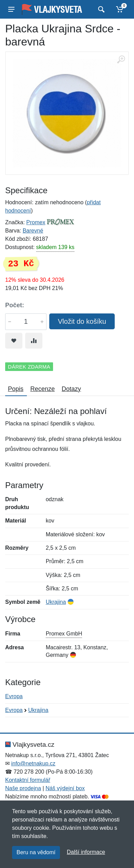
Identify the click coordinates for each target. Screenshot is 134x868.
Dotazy (71, 389)
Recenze (43, 389)
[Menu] (11, 9)
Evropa (14, 696)
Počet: (15, 305)
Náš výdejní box (65, 788)
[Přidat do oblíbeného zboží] (14, 341)
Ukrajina (56, 602)
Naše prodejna (23, 788)
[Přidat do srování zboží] (34, 341)
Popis (16, 389)
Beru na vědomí (36, 852)
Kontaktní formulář (28, 780)
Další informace (86, 852)
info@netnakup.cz (33, 763)
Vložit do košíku (82, 321)
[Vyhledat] (100, 9)
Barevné (33, 231)
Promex (36, 222)
